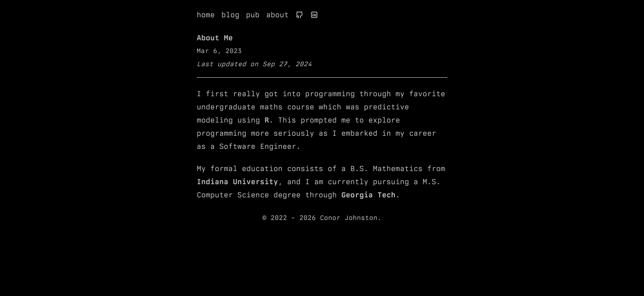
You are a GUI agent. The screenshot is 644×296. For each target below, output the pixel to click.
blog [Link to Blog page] (230, 15)
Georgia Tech (368, 195)
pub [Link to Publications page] (253, 15)
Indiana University (237, 182)
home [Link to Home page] (206, 15)
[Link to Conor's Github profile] (299, 15)
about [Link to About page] (277, 15)
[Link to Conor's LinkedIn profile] (314, 15)
